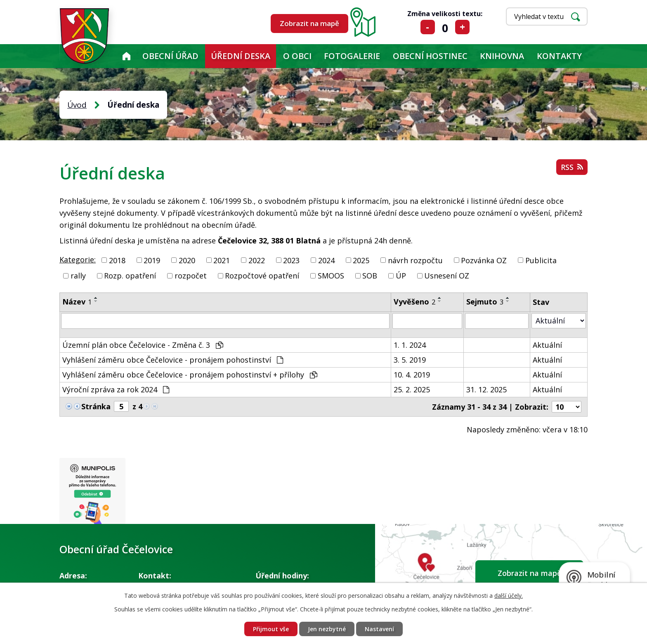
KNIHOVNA (502, 56)
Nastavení (379, 629)
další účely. (509, 596)
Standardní (445, 27)
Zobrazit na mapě (309, 23)
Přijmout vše (271, 629)
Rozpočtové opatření (262, 276)
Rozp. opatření (130, 276)
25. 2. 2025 (412, 389)
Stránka (96, 406)
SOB (370, 276)
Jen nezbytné (327, 629)
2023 (291, 260)
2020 (187, 260)
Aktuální (547, 345)
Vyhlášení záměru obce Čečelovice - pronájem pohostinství (173, 360)
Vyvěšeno (414, 302)
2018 (117, 260)
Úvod (126, 56)
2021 (222, 260)
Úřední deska (241, 56)
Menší (428, 27)
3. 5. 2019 (410, 360)
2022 (257, 260)
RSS (572, 167)
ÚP (401, 276)
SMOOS (331, 276)
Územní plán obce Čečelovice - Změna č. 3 (143, 345)
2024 (326, 260)
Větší (462, 27)
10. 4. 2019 (412, 375)
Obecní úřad (170, 56)
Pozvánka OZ (484, 260)
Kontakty (559, 56)
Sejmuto (485, 302)
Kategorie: (78, 259)
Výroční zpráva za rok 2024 (116, 389)
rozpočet (191, 276)
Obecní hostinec (430, 56)
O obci (297, 56)
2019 (152, 260)
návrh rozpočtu (415, 260)
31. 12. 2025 (486, 389)
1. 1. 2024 (410, 345)
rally (78, 276)
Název (77, 302)
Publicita (541, 260)
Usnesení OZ (447, 276)
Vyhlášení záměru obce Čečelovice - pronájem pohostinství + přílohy (190, 375)
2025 (361, 260)
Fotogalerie (352, 56)
